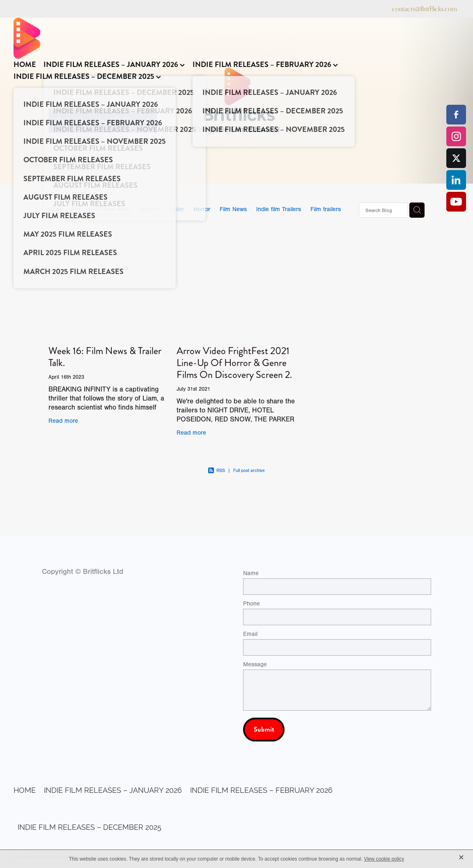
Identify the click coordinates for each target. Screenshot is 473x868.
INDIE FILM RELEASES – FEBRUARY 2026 (265, 64)
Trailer (176, 209)
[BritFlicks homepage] (233, 38)
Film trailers (326, 209)
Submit (264, 729)
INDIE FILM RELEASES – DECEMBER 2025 (87, 76)
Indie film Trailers (279, 209)
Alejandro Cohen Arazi (100, 209)
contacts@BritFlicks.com (425, 9)
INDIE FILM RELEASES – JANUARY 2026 (114, 64)
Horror (202, 209)
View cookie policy (384, 859)
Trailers (149, 209)
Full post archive (249, 471)
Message (255, 664)
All (53, 209)
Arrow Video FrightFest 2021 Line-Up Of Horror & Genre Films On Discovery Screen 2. (234, 363)
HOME (25, 64)
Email (250, 634)
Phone (251, 604)
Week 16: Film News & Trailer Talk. (105, 357)
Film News (233, 209)
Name (251, 573)
